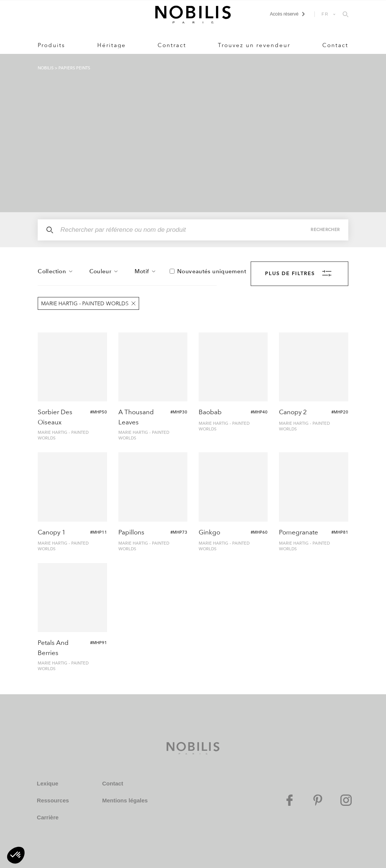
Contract (172, 45)
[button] (16, 855)
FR (325, 14)
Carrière (48, 817)
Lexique (48, 783)
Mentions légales (125, 800)
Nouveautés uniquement (212, 271)
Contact (335, 45)
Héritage (112, 45)
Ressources (53, 800)
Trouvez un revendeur (254, 45)
